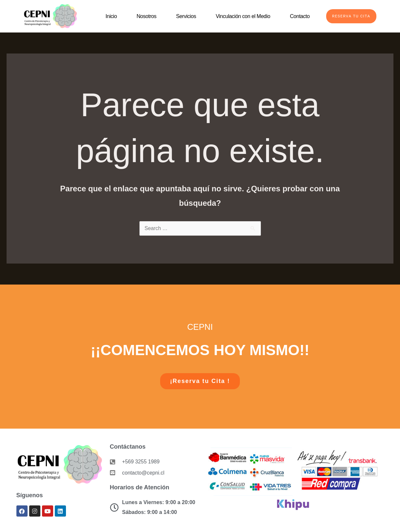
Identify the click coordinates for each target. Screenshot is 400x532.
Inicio (109, 16)
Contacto (298, 16)
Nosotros (144, 16)
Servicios (184, 16)
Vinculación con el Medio (241, 16)
